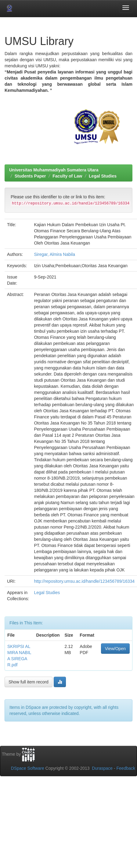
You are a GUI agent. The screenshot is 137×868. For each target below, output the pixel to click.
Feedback (126, 768)
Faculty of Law (67, 176)
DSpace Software (28, 768)
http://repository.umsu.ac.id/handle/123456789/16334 (84, 581)
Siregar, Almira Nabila (54, 254)
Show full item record (29, 682)
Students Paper (30, 176)
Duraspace (102, 768)
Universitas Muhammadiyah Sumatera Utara (54, 170)
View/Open (115, 649)
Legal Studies (103, 176)
